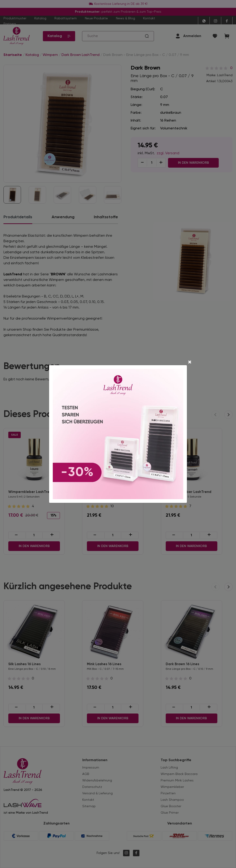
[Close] (190, 363)
